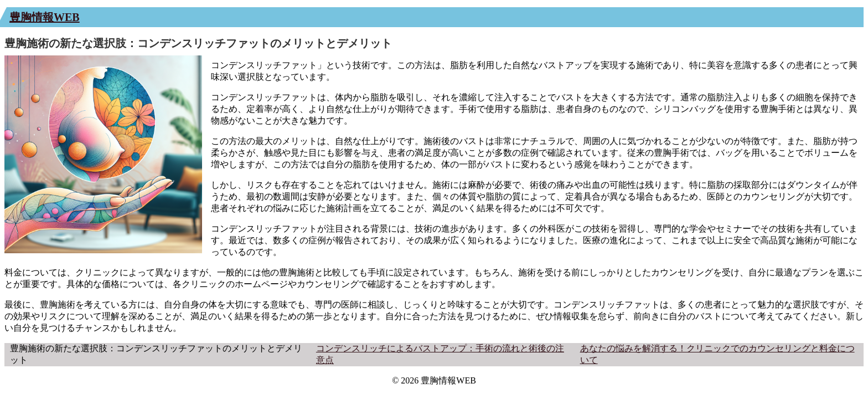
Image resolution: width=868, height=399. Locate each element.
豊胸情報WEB (45, 17)
